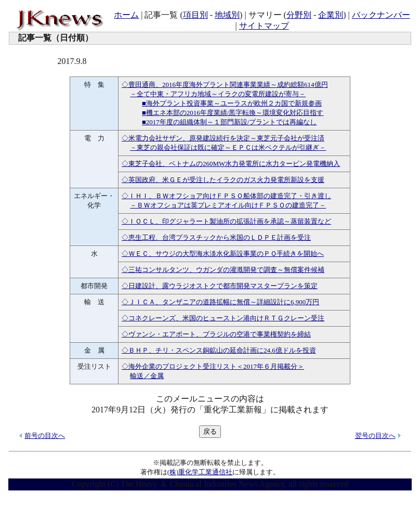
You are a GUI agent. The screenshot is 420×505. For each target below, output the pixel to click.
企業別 (331, 15)
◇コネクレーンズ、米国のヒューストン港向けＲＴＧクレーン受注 (223, 318)
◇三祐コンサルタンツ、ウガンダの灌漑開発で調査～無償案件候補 (223, 270)
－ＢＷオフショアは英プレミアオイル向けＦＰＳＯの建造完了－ (228, 205)
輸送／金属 (147, 376)
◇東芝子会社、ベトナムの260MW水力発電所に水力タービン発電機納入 (231, 164)
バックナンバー (381, 15)
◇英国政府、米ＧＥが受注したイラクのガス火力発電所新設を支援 (223, 180)
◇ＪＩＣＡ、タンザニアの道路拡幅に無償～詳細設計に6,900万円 (220, 302)
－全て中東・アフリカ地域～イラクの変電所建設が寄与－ (218, 94)
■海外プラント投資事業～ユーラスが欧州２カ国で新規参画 (232, 103)
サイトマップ (264, 26)
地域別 (227, 15)
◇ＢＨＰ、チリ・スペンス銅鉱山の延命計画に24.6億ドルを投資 (219, 350)
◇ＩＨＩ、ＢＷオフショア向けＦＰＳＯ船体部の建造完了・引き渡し (226, 196)
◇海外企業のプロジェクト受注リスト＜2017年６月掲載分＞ (213, 366)
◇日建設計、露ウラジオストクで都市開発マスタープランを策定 (220, 286)
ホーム (126, 15)
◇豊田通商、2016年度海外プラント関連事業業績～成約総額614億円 (225, 85)
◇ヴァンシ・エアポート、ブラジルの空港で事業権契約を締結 (216, 334)
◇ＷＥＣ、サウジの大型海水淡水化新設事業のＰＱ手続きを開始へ (223, 254)
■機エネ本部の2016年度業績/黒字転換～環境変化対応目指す (233, 113)
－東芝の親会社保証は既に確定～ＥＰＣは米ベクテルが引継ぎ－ (228, 147)
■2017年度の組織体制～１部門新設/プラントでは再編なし (229, 122)
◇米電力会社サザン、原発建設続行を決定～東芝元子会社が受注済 (223, 138)
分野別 (299, 15)
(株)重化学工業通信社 (200, 472)
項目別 (195, 15)
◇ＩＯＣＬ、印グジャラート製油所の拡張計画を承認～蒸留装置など (226, 221)
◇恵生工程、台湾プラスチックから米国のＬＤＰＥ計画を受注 (216, 237)
